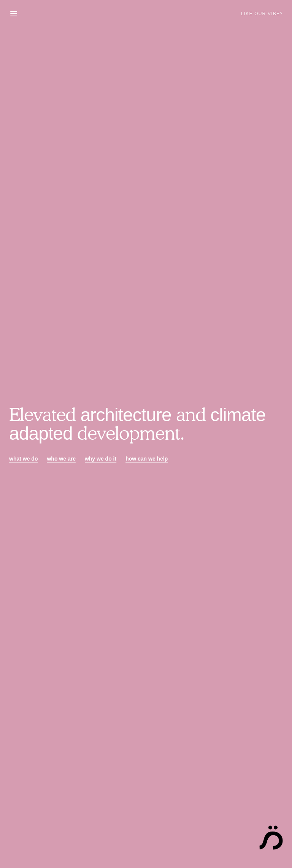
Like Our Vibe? (262, 14)
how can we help (147, 459)
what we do (23, 459)
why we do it (101, 459)
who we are (61, 459)
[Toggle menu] (14, 14)
